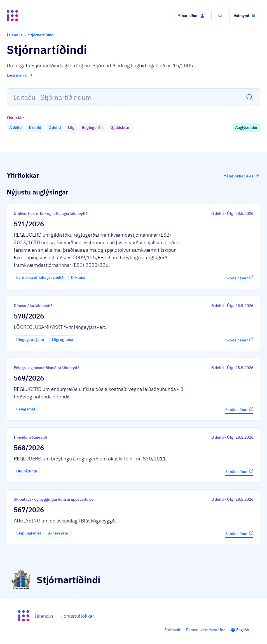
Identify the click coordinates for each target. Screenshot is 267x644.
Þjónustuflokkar (77, 616)
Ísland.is (44, 616)
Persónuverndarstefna (206, 630)
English (243, 630)
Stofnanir (172, 630)
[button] (191, 16)
